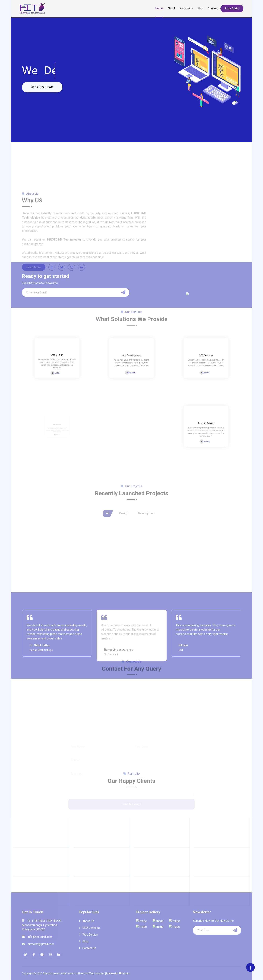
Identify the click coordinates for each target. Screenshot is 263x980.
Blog (200, 9)
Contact (213, 9)
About (171, 9)
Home (159, 9)
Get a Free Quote (42, 87)
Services (185, 9)
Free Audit (232, 9)
